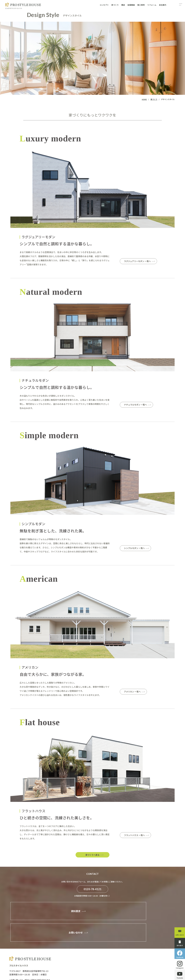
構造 (123, 5)
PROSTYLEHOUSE (28, 969)
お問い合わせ (133, 916)
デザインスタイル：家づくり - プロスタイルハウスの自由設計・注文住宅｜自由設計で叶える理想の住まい (22, 6)
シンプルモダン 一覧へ (137, 549)
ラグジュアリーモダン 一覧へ (140, 262)
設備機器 (131, 5)
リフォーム (152, 5)
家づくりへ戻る (93, 855)
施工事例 (141, 5)
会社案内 (163, 5)
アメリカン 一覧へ (134, 692)
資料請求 (47, 916)
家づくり (115, 5)
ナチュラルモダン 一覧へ (138, 405)
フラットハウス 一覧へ (137, 836)
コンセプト (104, 5)
